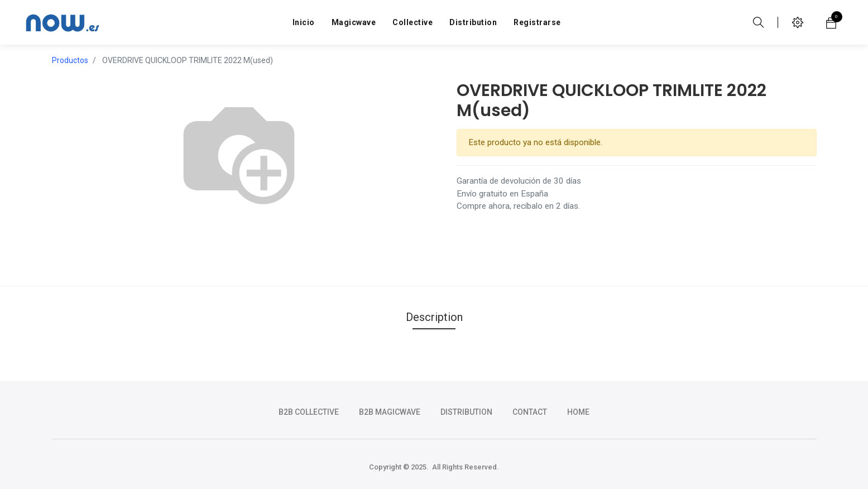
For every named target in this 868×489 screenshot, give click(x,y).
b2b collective (309, 412)
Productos (70, 60)
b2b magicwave (390, 412)
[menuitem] (304, 22)
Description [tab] (434, 317)
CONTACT (530, 412)
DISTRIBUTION (466, 412)
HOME (578, 412)
